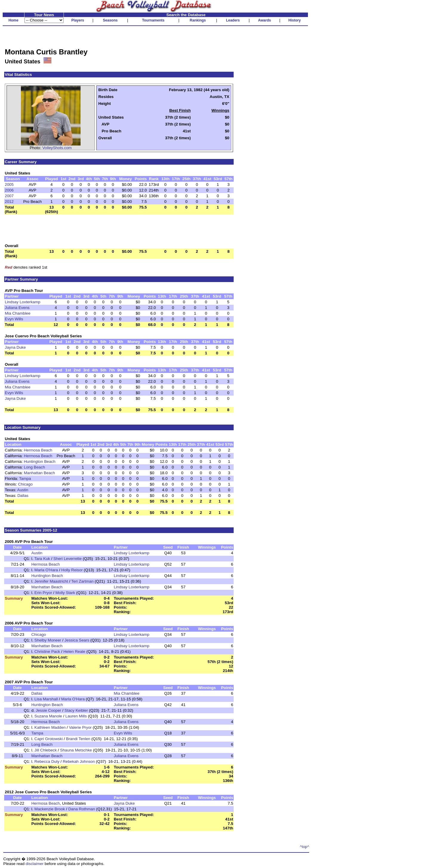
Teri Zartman (83, 581)
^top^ (305, 847)
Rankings (198, 20)
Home (13, 20)
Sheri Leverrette (68, 559)
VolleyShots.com (57, 148)
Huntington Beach (40, 461)
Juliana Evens (17, 308)
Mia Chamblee (18, 313)
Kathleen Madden (50, 727)
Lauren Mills (76, 716)
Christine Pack (47, 652)
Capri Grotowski (48, 739)
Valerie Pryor (80, 727)
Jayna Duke (15, 347)
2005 (9, 185)
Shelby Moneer (48, 640)
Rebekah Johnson (79, 761)
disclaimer (35, 864)
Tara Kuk (42, 559)
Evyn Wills (14, 319)
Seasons (110, 20)
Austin (23, 490)
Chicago (25, 484)
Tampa (25, 479)
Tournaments (153, 20)
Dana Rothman (82, 809)
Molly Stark (65, 593)
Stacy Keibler (76, 710)
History (295, 20)
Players (78, 20)
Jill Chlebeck (46, 750)
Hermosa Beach (38, 450)
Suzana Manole (48, 716)
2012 (9, 202)
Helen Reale (74, 652)
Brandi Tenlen (78, 739)
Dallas (23, 496)
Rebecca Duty (47, 761)
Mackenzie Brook (50, 809)
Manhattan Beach (39, 473)
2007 (9, 196)
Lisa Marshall (46, 699)
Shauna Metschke (76, 750)
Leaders (233, 20)
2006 (9, 190)
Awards (265, 20)
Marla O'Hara (46, 570)
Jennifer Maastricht (51, 581)
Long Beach (34, 467)
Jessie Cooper (48, 710)
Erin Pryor (43, 593)
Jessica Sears (77, 640)
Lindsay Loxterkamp (23, 302)
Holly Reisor (72, 570)
